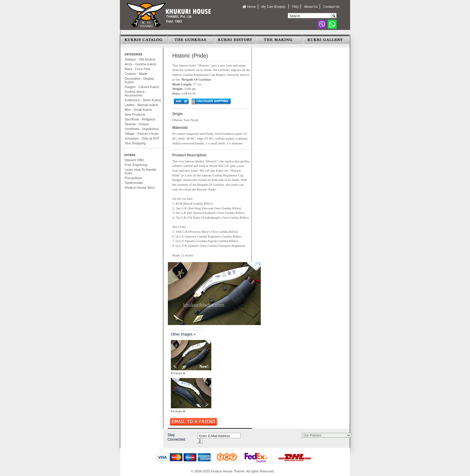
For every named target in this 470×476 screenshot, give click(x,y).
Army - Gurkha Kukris (140, 64)
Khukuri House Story (140, 188)
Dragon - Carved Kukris (142, 87)
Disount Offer (134, 160)
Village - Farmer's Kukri (142, 134)
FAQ (295, 7)
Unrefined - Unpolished (142, 129)
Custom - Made (136, 74)
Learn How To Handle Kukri (141, 171)
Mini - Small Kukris (138, 110)
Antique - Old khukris (140, 59)
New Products (135, 114)
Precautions (133, 178)
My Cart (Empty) (274, 7)
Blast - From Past (137, 69)
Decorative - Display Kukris (139, 80)
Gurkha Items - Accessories (136, 93)
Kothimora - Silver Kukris (143, 100)
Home (249, 7)
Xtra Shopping (135, 143)
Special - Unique (137, 124)
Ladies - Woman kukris (141, 105)
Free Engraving (136, 165)
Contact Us (332, 7)
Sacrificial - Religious (140, 119)
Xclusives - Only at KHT (142, 138)
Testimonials (134, 183)
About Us (311, 7)
